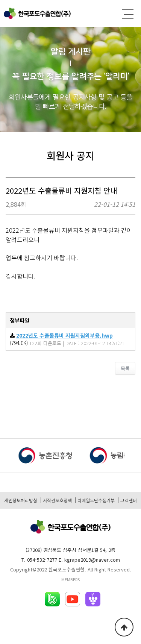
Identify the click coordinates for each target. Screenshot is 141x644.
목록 (125, 368)
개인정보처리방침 (21, 500)
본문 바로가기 (0, 0)
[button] (133, 457)
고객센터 (129, 500)
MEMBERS (70, 579)
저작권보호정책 (57, 500)
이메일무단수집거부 (96, 500)
